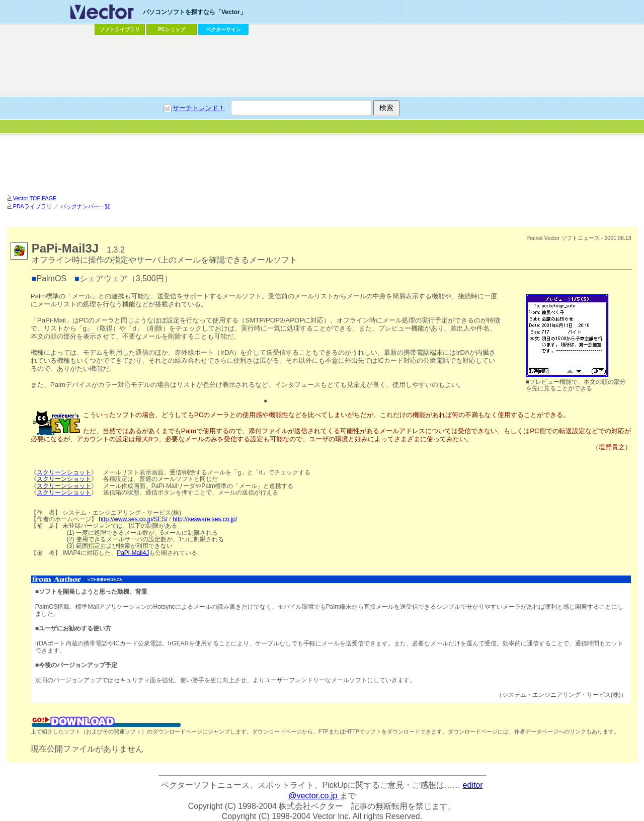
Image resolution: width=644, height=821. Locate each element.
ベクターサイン (223, 29)
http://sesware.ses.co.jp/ (205, 519)
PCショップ (172, 29)
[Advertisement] (322, 163)
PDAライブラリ (32, 206)
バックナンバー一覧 (85, 206)
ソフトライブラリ (120, 29)
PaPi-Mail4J (133, 553)
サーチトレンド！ (199, 108)
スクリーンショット (64, 472)
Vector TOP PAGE (35, 198)
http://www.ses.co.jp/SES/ (133, 519)
